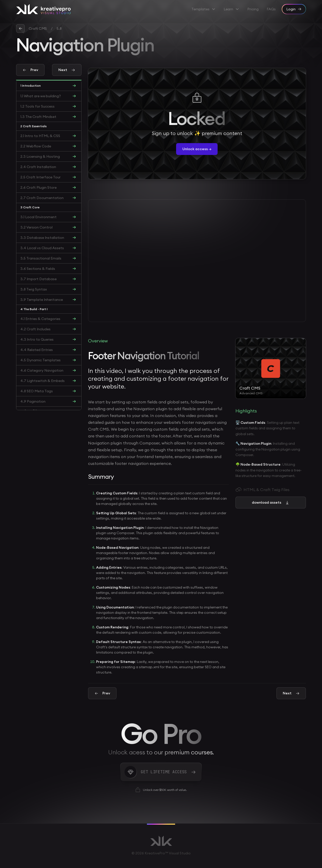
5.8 (59, 28)
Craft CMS (38, 28)
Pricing (253, 9)
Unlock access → (197, 149)
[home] (43, 9)
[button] (204, 9)
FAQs (271, 9)
